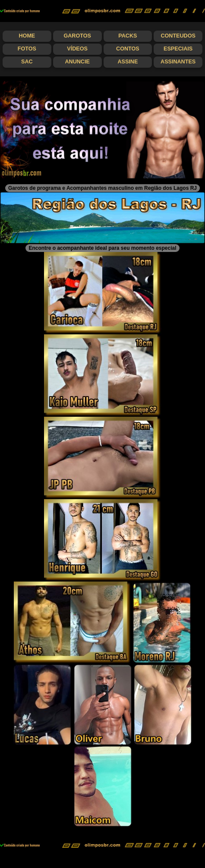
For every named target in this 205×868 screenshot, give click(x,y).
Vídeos (77, 49)
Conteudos (178, 36)
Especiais (178, 49)
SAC (27, 62)
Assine (128, 62)
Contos (128, 49)
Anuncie (77, 62)
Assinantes (178, 62)
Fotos (27, 49)
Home (27, 36)
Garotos (77, 36)
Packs (128, 36)
